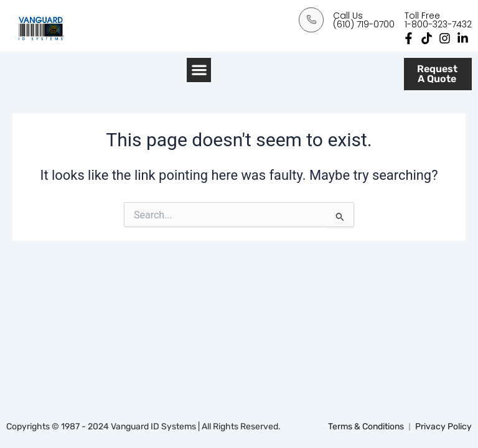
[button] (199, 70)
